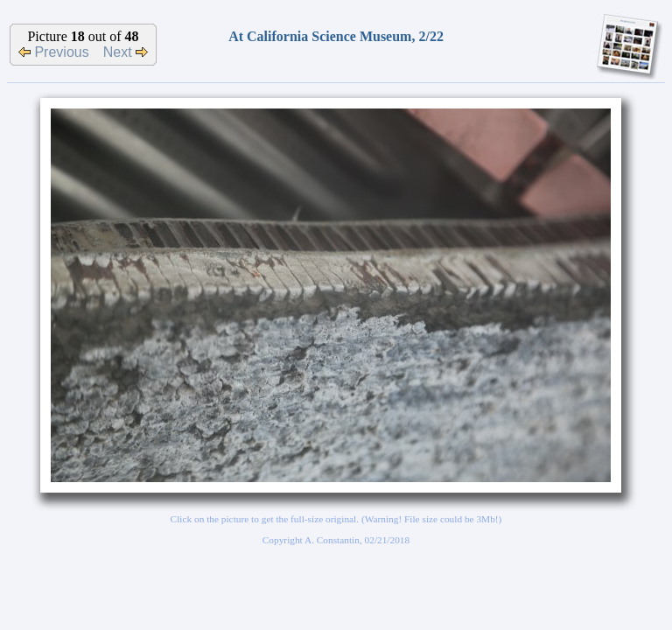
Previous (54, 52)
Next (126, 52)
